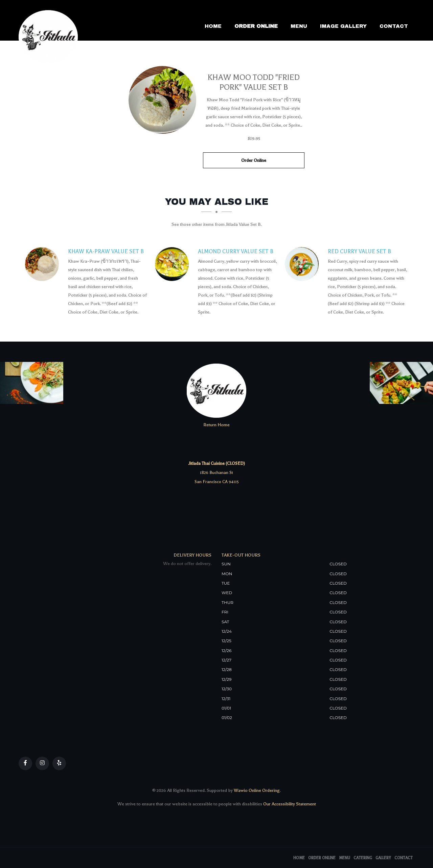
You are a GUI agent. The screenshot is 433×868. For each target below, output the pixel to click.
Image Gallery (343, 26)
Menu (299, 26)
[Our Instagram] (42, 763)
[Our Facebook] (25, 763)
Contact (394, 26)
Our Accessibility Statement (289, 804)
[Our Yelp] (59, 763)
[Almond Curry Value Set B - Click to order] (174, 264)
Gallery (383, 858)
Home (213, 26)
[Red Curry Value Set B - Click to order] (303, 264)
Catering (363, 858)
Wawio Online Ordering (257, 790)
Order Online (256, 26)
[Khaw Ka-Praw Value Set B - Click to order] (44, 264)
